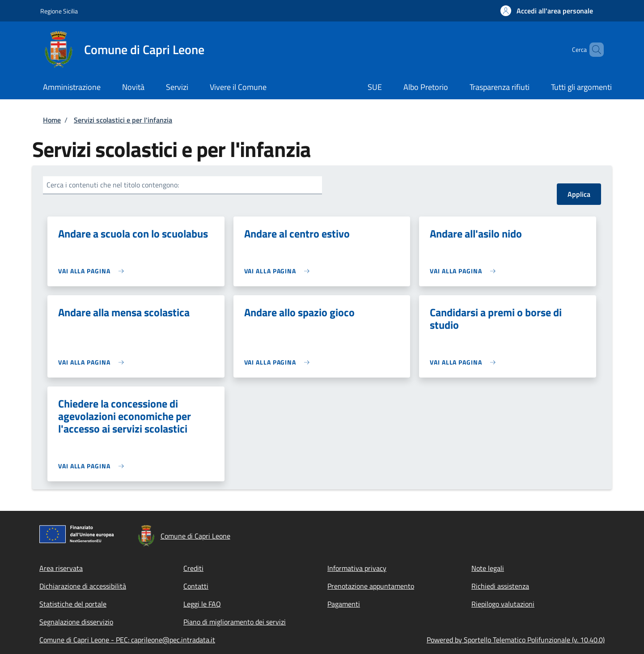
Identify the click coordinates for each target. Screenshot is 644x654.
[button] (547, 11)
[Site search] (593, 50)
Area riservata (61, 568)
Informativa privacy (357, 568)
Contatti (196, 586)
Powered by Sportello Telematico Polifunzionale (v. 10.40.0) (516, 640)
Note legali (488, 568)
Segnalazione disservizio (76, 622)
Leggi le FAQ (202, 604)
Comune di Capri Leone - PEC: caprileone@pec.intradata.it (127, 640)
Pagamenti (344, 604)
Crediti (193, 568)
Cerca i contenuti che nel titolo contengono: (113, 185)
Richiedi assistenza (500, 586)
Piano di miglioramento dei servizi (235, 622)
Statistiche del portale (73, 604)
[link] (93, 271)
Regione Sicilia (59, 11)
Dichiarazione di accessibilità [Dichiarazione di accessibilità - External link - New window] (83, 586)
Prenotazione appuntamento (371, 586)
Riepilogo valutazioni (503, 604)
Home (52, 120)
